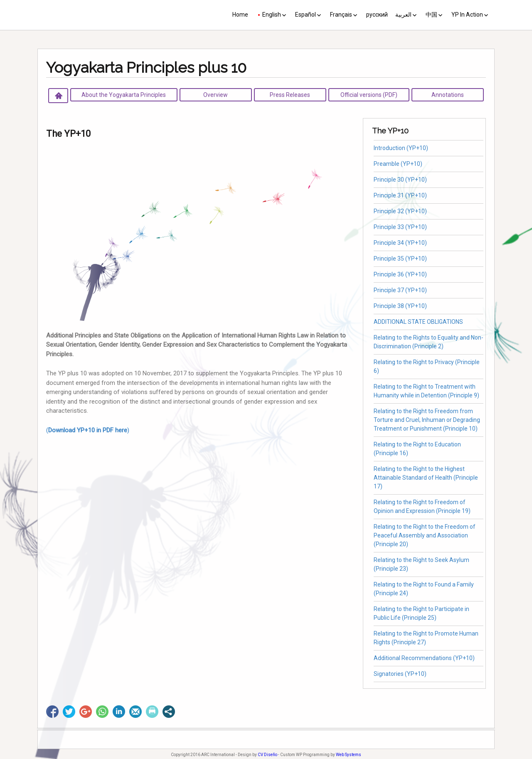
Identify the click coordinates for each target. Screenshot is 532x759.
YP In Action (467, 15)
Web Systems (349, 755)
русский (377, 15)
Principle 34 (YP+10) (400, 243)
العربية (403, 15)
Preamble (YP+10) (398, 164)
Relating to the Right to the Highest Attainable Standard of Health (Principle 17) (426, 478)
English (272, 15)
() (88, 430)
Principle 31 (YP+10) (400, 195)
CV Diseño (267, 755)
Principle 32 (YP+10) (400, 211)
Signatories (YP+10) (400, 674)
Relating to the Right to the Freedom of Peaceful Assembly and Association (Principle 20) (425, 535)
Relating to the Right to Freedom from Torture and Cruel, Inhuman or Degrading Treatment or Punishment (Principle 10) (427, 420)
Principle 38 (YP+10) (400, 306)
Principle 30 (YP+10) (400, 180)
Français (341, 15)
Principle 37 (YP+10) (400, 290)
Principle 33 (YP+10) (400, 227)
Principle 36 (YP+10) (400, 274)
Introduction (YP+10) (401, 148)
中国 (431, 15)
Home (240, 15)
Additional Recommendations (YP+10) (424, 658)
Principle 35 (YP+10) (400, 259)
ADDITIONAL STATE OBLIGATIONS (418, 322)
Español (305, 15)
